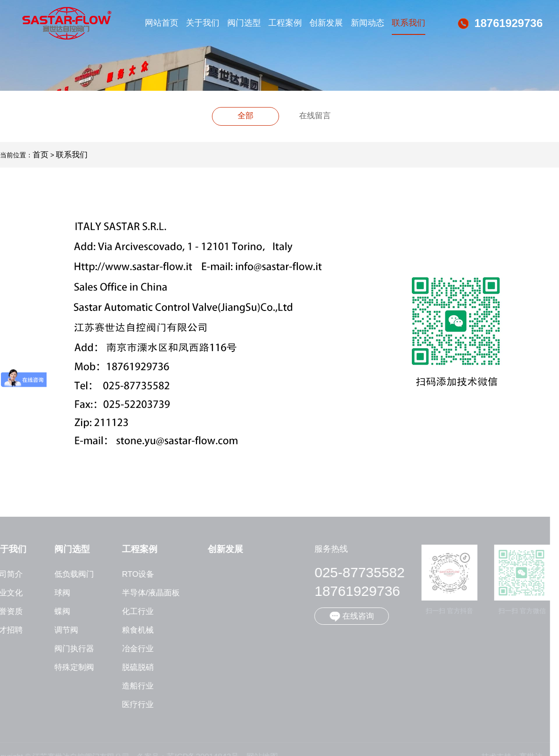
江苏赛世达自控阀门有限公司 (67, 23)
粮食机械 (134, 630)
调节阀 (63, 630)
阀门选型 (244, 23)
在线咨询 (348, 617)
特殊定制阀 (71, 668)
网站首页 (162, 23)
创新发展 (326, 23)
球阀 (59, 593)
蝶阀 (59, 612)
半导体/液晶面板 (147, 593)
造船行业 (134, 686)
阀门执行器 (71, 649)
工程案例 (285, 23)
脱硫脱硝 (134, 668)
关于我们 (203, 23)
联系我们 (409, 23)
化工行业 (134, 612)
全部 (245, 116)
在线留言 (315, 116)
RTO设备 (134, 574)
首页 (41, 155)
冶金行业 (134, 649)
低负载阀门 (71, 574)
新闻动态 (368, 23)
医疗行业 (134, 705)
